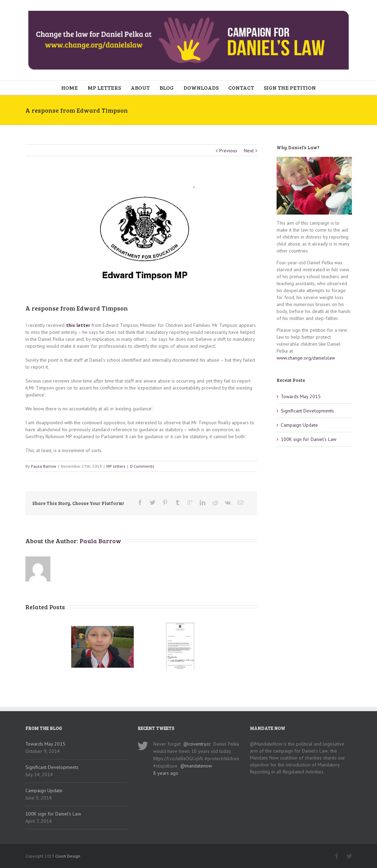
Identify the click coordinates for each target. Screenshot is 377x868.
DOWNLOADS (201, 87)
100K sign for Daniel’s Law (309, 439)
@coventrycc (197, 744)
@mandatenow (196, 766)
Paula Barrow (44, 466)
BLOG (167, 87)
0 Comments (142, 466)
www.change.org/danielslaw (306, 358)
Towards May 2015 (301, 396)
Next (249, 151)
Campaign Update (299, 425)
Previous (228, 151)
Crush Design (68, 856)
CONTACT (241, 87)
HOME (69, 87)
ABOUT (140, 87)
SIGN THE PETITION (290, 87)
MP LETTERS (104, 87)
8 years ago (166, 773)
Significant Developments (307, 411)
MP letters (116, 466)
